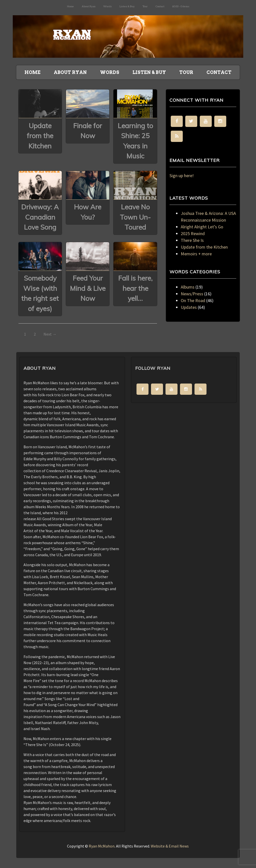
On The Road (193, 300)
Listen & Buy (127, 6)
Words (107, 6)
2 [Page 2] (35, 334)
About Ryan (89, 6)
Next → (50, 334)
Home (70, 6)
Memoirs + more (196, 254)
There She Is (192, 240)
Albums (188, 287)
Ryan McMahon (102, 846)
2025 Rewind (193, 233)
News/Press (192, 294)
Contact (160, 6)
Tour (145, 6)
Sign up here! (182, 176)
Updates (189, 307)
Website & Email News (170, 846)
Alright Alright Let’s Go (202, 227)
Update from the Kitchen (204, 247)
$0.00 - (181, 6)
